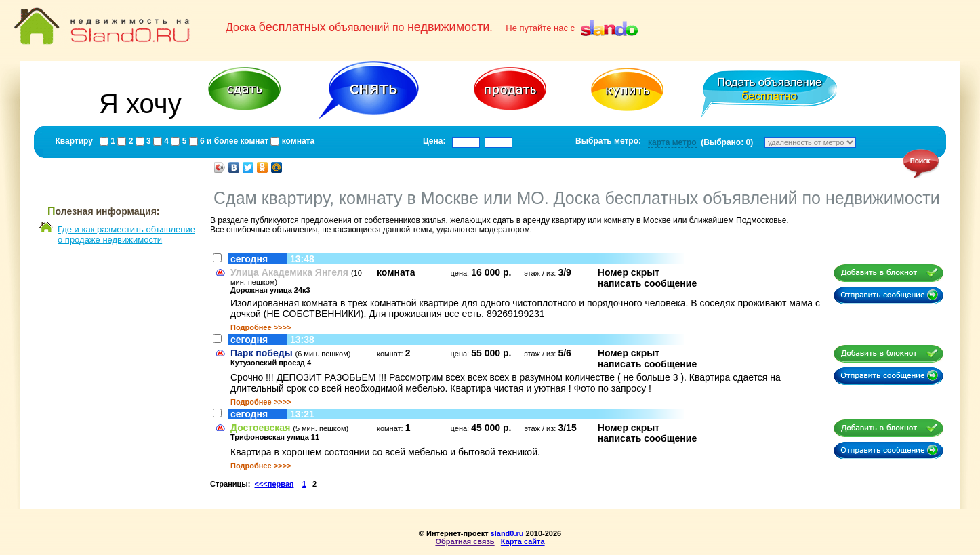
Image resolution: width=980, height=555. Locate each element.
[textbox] (466, 142)
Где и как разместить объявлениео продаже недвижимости (126, 234)
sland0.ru (507, 533)
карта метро (672, 142)
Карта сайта (523, 541)
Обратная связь (465, 541)
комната (297, 141)
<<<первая (274, 484)
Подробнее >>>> (261, 327)
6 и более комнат (233, 141)
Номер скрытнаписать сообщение (647, 278)
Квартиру (74, 141)
